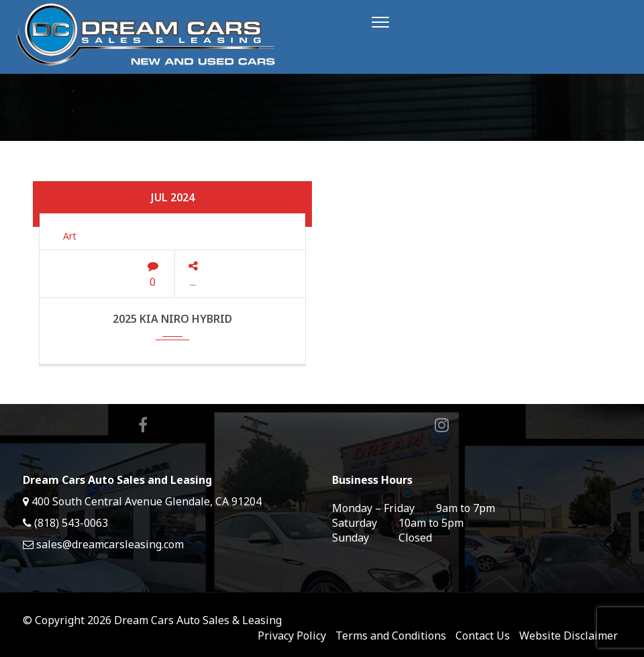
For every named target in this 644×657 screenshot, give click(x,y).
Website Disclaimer (569, 636)
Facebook (143, 425)
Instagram (442, 425)
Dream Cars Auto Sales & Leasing (198, 620)
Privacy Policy (292, 636)
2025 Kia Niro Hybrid (172, 319)
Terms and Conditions (391, 636)
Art (70, 236)
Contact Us (483, 636)
